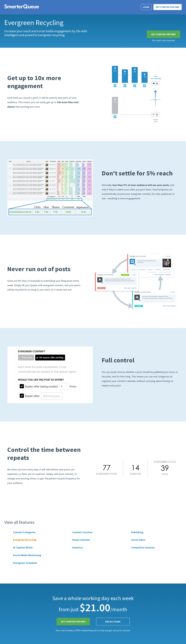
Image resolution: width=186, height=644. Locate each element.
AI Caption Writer (23, 548)
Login (146, 7)
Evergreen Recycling (25, 540)
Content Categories (24, 532)
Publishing (137, 532)
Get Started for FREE (168, 7)
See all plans (113, 622)
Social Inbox (138, 540)
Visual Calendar (81, 540)
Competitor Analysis (143, 548)
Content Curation (82, 532)
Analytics (78, 548)
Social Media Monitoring (27, 555)
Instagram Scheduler (25, 563)
